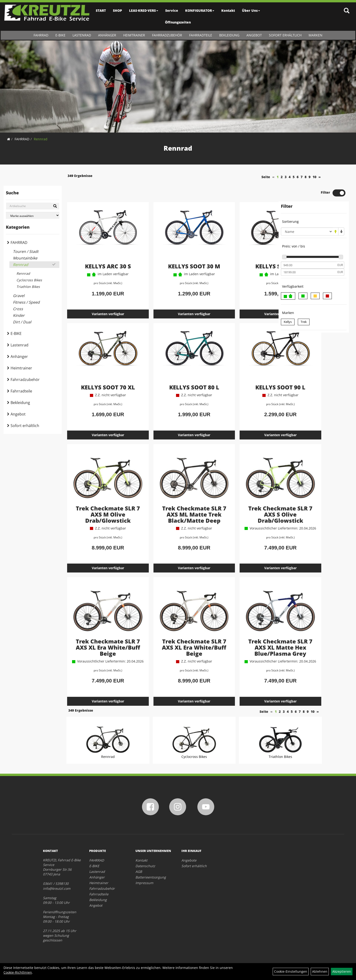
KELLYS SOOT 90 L (240, 370)
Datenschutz (145, 865)
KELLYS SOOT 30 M (169, 249)
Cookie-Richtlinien (18, 972)
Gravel (19, 296)
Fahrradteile (201, 35)
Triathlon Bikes (28, 287)
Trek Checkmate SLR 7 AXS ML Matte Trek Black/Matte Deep (169, 500)
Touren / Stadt (26, 251)
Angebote (189, 860)
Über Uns (251, 10)
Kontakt (228, 10)
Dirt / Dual (22, 322)
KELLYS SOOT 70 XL (99, 370)
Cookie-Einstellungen (291, 971)
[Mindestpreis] (309, 249)
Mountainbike (25, 258)
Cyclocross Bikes (29, 280)
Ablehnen (320, 971)
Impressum (144, 882)
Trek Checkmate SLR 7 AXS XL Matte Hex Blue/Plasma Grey (240, 640)
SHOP (118, 10)
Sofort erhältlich (285, 35)
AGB (139, 871)
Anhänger (107, 35)
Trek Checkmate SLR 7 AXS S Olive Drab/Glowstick (240, 497)
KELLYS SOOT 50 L (240, 249)
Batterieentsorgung (151, 876)
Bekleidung (229, 35)
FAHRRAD (41, 35)
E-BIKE (60, 35)
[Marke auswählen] (33, 215)
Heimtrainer (134, 35)
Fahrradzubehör (167, 35)
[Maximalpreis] (309, 256)
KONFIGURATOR (200, 10)
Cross (18, 309)
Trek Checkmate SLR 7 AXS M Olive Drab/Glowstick (99, 497)
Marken (316, 35)
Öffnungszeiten (178, 22)
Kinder (19, 315)
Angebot (254, 35)
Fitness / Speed (26, 302)
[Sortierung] (307, 216)
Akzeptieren (342, 971)
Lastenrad (82, 35)
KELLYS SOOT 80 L (170, 370)
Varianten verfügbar (99, 297)
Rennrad (41, 139)
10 (268, 177)
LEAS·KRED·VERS (144, 10)
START (101, 10)
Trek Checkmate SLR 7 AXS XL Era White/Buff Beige (99, 637)
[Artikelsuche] (347, 11)
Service (172, 10)
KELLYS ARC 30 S (99, 249)
